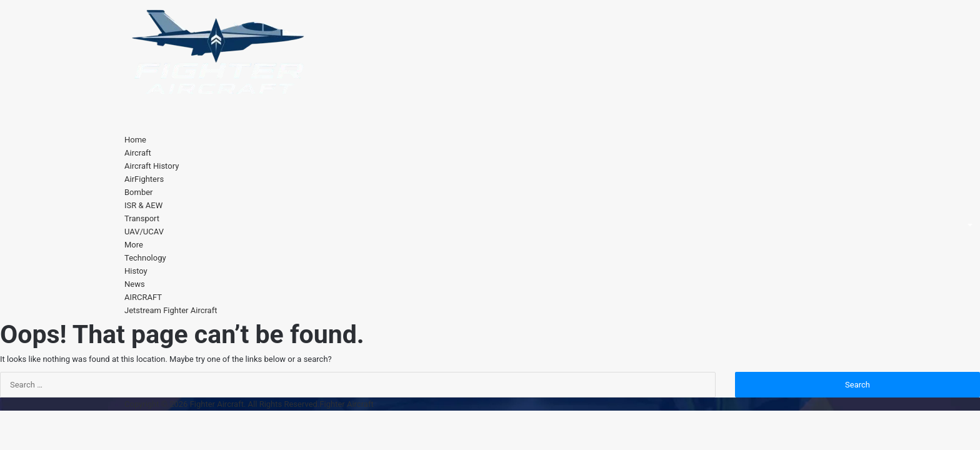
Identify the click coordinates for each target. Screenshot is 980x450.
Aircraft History (152, 166)
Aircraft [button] (138, 153)
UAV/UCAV (144, 232)
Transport (142, 218)
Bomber (139, 192)
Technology (145, 258)
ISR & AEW (143, 205)
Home (135, 140)
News (135, 284)
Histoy (136, 271)
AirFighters (144, 179)
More (134, 245)
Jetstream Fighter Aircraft (171, 310)
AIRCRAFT (143, 297)
